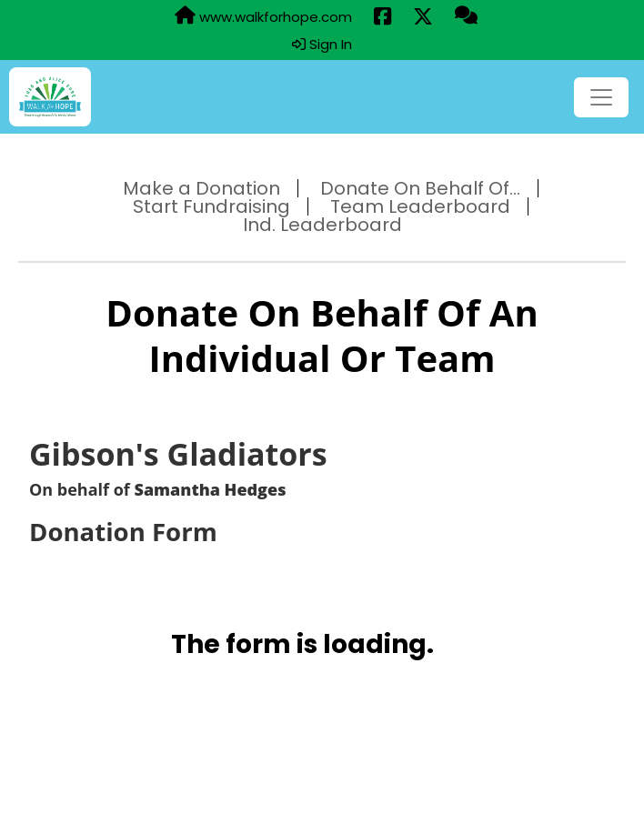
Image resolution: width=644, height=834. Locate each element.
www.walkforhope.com (263, 16)
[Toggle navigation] (601, 97)
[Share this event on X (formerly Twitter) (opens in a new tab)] (423, 17)
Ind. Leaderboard (322, 225)
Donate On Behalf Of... (420, 188)
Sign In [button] (322, 45)
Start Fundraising (211, 206)
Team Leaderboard (420, 206)
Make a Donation (201, 188)
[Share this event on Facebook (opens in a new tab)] (382, 17)
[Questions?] (466, 16)
